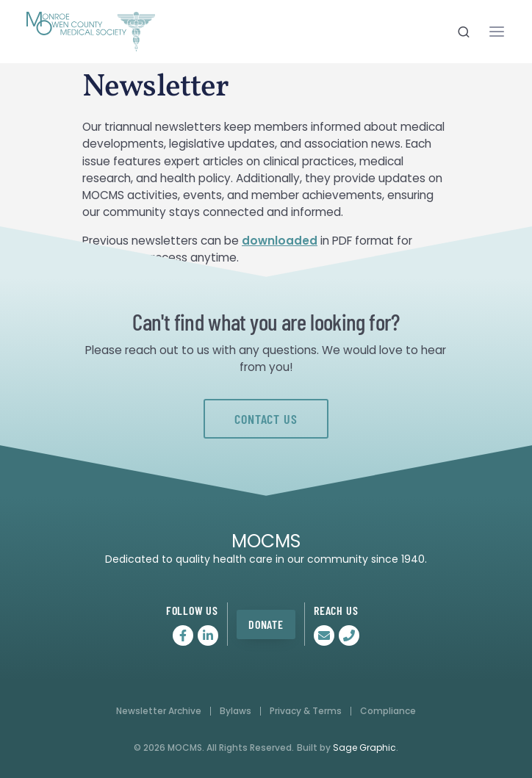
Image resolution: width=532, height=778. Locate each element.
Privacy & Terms (306, 711)
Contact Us (266, 419)
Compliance (388, 711)
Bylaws (236, 711)
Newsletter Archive (159, 711)
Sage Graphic (364, 748)
